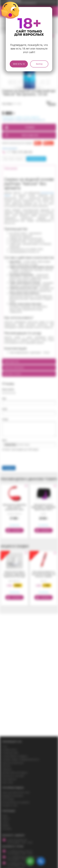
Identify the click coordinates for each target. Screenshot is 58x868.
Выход (39, 64)
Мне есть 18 (19, 64)
